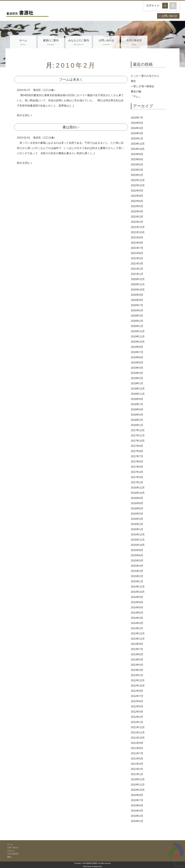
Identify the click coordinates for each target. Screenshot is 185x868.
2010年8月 (137, 795)
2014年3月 (137, 623)
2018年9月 (137, 399)
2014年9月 (137, 597)
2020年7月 (137, 305)
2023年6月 (137, 159)
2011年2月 (137, 769)
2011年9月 (137, 743)
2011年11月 (138, 733)
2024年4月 (137, 128)
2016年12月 (138, 488)
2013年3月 (137, 670)
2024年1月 (137, 139)
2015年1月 (137, 581)
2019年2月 (137, 378)
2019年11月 (138, 337)
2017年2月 (137, 482)
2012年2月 (137, 717)
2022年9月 (137, 191)
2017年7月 (137, 456)
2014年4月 (137, 618)
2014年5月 (137, 613)
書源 (9, 857)
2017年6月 (137, 462)
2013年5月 (137, 660)
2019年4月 (137, 368)
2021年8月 (137, 243)
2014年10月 (138, 592)
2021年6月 (137, 253)
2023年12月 (138, 144)
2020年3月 (137, 316)
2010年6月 (137, 805)
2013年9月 (137, 644)
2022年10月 (138, 185)
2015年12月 (138, 535)
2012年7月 (137, 696)
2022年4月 (137, 211)
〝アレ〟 (136, 97)
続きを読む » (24, 115)
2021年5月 (137, 258)
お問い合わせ (169, 16)
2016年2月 (137, 524)
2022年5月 (137, 206)
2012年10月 (138, 686)
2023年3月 (137, 170)
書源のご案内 (51, 43)
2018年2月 (137, 420)
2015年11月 (138, 540)
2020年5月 (137, 310)
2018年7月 (137, 404)
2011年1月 (137, 774)
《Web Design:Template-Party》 (92, 866)
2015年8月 (137, 550)
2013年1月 (137, 675)
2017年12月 (138, 430)
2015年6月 (137, 555)
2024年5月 (137, 123)
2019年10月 (138, 342)
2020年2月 (137, 321)
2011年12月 (138, 727)
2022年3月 (137, 217)
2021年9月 (137, 238)
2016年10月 (138, 493)
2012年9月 (137, 691)
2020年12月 (138, 279)
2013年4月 (137, 665)
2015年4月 (137, 566)
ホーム (23, 43)
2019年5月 (137, 363)
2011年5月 (137, 759)
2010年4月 (137, 811)
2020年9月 (137, 295)
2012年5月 (137, 706)
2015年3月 (137, 571)
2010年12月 (138, 779)
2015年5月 (137, 561)
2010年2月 (137, 816)
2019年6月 (137, 357)
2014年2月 (137, 628)
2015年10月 (138, 545)
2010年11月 (138, 785)
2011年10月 (138, 738)
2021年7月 (137, 248)
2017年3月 (137, 477)
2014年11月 (138, 587)
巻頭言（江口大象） (45, 90)
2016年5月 (137, 514)
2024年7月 (137, 118)
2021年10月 (138, 232)
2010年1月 (137, 821)
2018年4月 (137, 415)
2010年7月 (137, 800)
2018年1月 (137, 425)
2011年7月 (137, 753)
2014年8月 (137, 602)
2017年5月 (137, 467)
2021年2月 (137, 269)
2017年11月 (138, 436)
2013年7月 (137, 649)
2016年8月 (137, 503)
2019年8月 (137, 347)
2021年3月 (137, 264)
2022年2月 (137, 222)
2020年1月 (137, 326)
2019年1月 (137, 383)
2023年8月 (137, 154)
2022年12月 (138, 180)
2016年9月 (137, 498)
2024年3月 (137, 133)
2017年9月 (137, 446)
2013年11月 (138, 639)
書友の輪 (136, 91)
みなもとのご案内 (79, 43)
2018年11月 (138, 394)
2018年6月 (137, 409)
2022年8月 (137, 196)
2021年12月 (138, 227)
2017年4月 (137, 472)
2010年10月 (138, 790)
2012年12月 (138, 680)
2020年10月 (138, 290)
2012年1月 (137, 722)
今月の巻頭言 (134, 43)
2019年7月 (137, 352)
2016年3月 (137, 519)
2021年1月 (137, 274)
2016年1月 (137, 529)
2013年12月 (138, 634)
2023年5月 (137, 165)
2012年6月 (137, 701)
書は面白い (71, 127)
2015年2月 (137, 576)
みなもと (11, 851)
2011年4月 (137, 764)
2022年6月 (137, 201)
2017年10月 (138, 441)
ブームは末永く (71, 79)
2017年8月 (137, 451)
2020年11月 (138, 284)
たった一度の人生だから (145, 76)
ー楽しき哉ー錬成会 (143, 86)
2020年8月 (137, 300)
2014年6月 (137, 607)
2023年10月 (138, 149)
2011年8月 (137, 748)
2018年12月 (138, 389)
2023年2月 (137, 175)
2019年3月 (137, 373)
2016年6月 (137, 508)
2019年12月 (138, 331)
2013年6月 (137, 654)
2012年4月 (137, 712)
